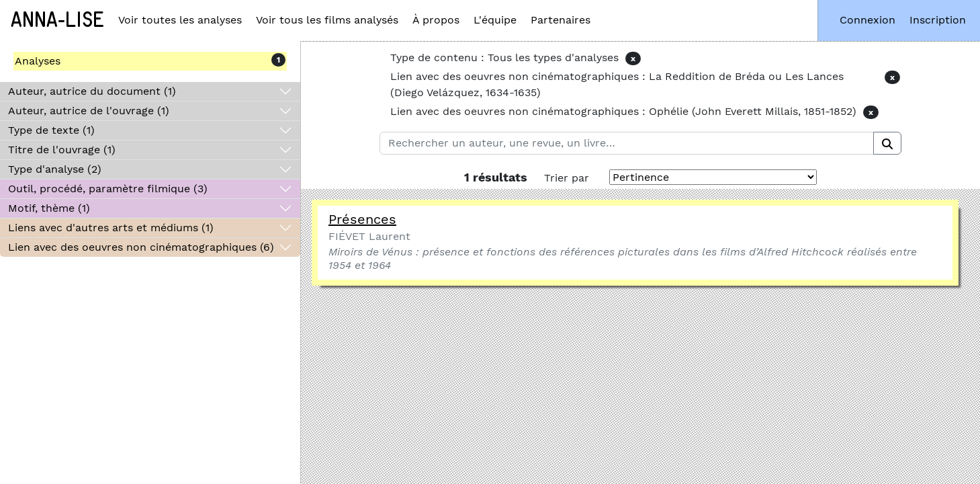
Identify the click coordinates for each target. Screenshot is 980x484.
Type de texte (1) (51, 130)
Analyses (38, 61)
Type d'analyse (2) (55, 169)
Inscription (938, 20)
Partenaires (561, 20)
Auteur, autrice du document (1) (92, 91)
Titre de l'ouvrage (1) (62, 150)
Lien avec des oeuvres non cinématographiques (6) (141, 247)
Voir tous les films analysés (327, 20)
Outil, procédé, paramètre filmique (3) (108, 189)
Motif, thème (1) (49, 208)
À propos (436, 20)
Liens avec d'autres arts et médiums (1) (111, 228)
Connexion (867, 20)
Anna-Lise (57, 20)
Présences (362, 219)
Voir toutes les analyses (180, 20)
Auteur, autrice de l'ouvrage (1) (89, 111)
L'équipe (495, 20)
